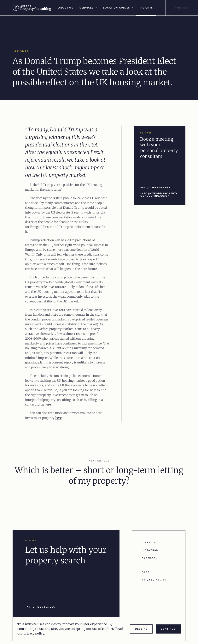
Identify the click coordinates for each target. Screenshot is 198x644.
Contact (182, 8)
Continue (168, 629)
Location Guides (118, 8)
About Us (66, 8)
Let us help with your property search (66, 555)
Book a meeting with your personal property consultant (159, 148)
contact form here (38, 404)
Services (88, 8)
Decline (141, 629)
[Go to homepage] (34, 8)
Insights (146, 8)
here (58, 418)
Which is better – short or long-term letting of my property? (99, 476)
